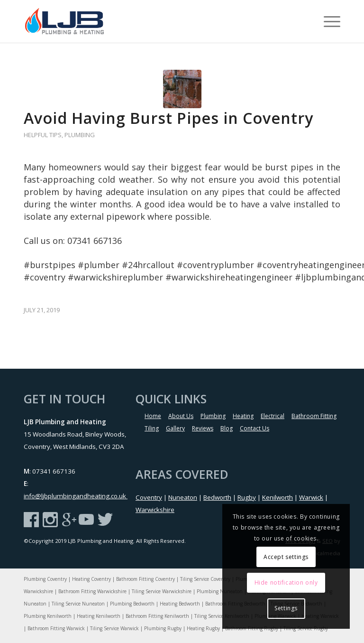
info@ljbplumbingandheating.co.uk (76, 496)
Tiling (152, 428)
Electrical (273, 416)
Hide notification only (286, 582)
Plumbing (80, 135)
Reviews (203, 428)
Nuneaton (183, 497)
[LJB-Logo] (70, 21)
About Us (181, 416)
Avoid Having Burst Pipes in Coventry (168, 118)
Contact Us (255, 428)
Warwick (311, 497)
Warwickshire (155, 510)
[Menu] (327, 21)
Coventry (149, 497)
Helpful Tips (43, 135)
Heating (243, 416)
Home (153, 416)
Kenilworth (278, 497)
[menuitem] (327, 21)
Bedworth (217, 497)
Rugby (247, 497)
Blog (227, 428)
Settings (286, 608)
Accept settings (286, 557)
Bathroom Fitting (314, 416)
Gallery (175, 428)
